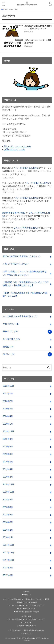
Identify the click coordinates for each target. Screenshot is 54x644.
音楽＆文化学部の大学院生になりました (21, 256)
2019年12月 (8, 431)
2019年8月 (8, 447)
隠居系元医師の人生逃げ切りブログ (29, 638)
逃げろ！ (9, 354)
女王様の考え (11, 339)
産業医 (8, 347)
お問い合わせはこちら (14, 149)
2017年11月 (8, 552)
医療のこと (10, 331)
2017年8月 (8, 575)
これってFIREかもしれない (26, 168)
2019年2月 (8, 477)
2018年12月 (8, 484)
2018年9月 (8, 499)
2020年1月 (8, 424)
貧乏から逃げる (15, 630)
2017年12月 (8, 545)
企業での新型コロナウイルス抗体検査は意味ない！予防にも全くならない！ (25, 273)
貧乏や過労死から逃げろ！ (27, 626)
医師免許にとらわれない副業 (27, 602)
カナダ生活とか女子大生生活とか (20, 316)
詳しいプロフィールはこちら (18, 146)
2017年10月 (8, 560)
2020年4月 (8, 416)
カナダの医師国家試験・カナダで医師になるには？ (27, 605)
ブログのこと (11, 324)
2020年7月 (8, 401)
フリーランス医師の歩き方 (14, 599)
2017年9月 (8, 568)
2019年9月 (8, 439)
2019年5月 (8, 462)
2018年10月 (8, 492)
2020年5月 (8, 409)
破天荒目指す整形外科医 (14, 213)
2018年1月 (8, 537)
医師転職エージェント (34, 599)
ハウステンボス (27, 633)
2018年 (11, 10)
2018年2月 (8, 530)
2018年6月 (8, 515)
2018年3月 (8, 522)
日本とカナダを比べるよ (27, 609)
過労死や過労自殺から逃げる (34, 630)
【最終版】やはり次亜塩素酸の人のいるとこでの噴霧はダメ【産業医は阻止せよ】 (26, 284)
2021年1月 (8, 393)
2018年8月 (8, 507)
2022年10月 (8, 386)
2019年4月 (8, 469)
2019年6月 (8, 454)
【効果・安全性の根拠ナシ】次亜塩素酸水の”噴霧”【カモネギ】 (25, 295)
